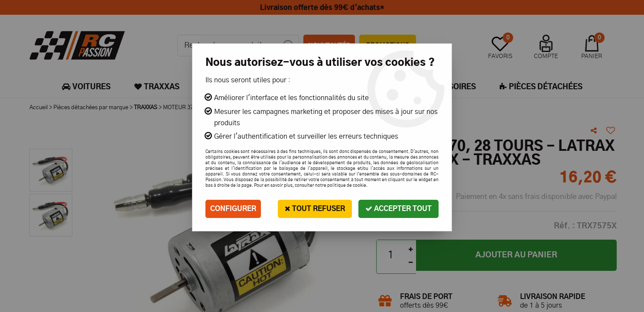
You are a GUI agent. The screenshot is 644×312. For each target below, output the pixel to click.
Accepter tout (398, 209)
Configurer (233, 209)
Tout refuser (315, 209)
